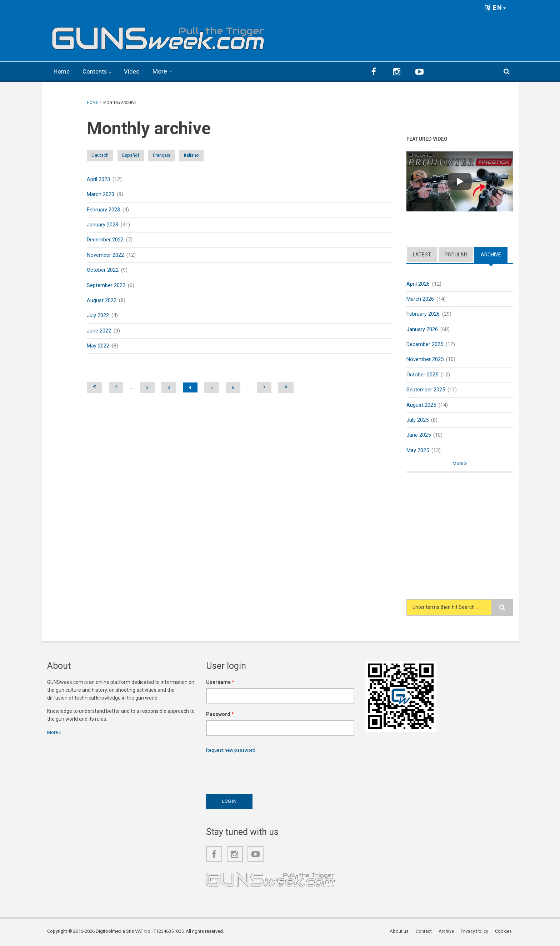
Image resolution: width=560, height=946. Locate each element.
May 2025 (418, 451)
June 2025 (419, 436)
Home (62, 71)
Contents (97, 71)
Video (136, 71)
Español (147, 155)
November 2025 (425, 360)
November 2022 (105, 256)
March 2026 (420, 298)
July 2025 (417, 421)
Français (189, 155)
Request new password (232, 752)
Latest (422, 254)
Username (220, 684)
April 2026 (418, 283)
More (164, 71)
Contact (426, 933)
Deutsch (105, 155)
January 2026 (422, 329)
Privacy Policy (476, 933)
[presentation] (260, 774)
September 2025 (426, 390)
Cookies (505, 933)
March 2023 (101, 194)
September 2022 (106, 286)
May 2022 (98, 347)
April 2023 (98, 179)
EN (496, 8)
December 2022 (105, 240)
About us (402, 933)
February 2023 (103, 210)
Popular (456, 254)
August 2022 (102, 302)
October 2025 (422, 375)
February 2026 (423, 314)
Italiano (231, 155)
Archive (491, 254)
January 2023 (102, 225)
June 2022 (99, 332)
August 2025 (421, 406)
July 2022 (98, 317)
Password (220, 716)
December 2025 (425, 344)
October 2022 (103, 271)
